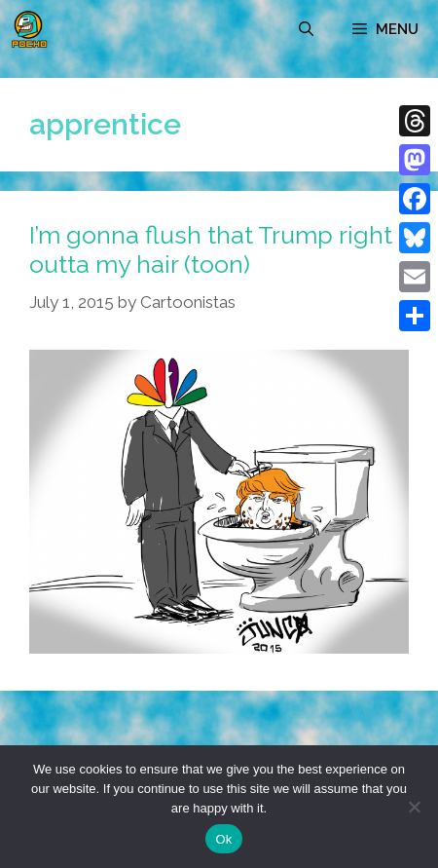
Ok (223, 839)
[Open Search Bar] (306, 29)
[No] (414, 807)
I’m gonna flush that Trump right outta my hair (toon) (211, 249)
